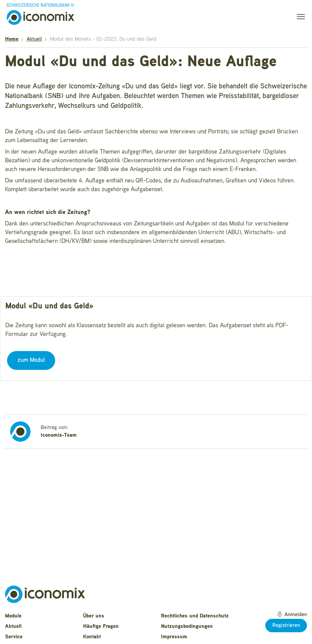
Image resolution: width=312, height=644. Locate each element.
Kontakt (92, 637)
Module (13, 616)
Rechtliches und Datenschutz (195, 616)
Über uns (94, 616)
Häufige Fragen (101, 627)
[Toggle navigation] (299, 17)
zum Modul (31, 360)
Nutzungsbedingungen (187, 627)
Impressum (174, 637)
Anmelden (292, 614)
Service (14, 637)
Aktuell (34, 39)
